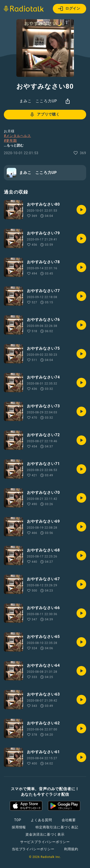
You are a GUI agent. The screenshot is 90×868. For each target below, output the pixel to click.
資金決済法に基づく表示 (45, 834)
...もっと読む (14, 145)
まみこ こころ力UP (38, 101)
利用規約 (71, 849)
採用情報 (19, 827)
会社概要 (69, 820)
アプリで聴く (45, 115)
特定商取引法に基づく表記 (57, 827)
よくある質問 (41, 820)
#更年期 (10, 141)
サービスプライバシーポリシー (45, 842)
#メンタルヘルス (17, 136)
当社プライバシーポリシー (33, 849)
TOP (18, 820)
